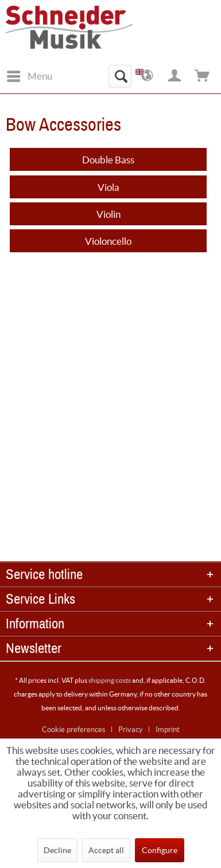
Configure (160, 850)
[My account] (175, 76)
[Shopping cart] (203, 76)
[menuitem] (29, 76)
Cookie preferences (74, 730)
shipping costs (110, 680)
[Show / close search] (120, 76)
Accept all (106, 850)
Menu (30, 74)
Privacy (131, 730)
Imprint (168, 730)
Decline (57, 850)
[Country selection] (148, 76)
